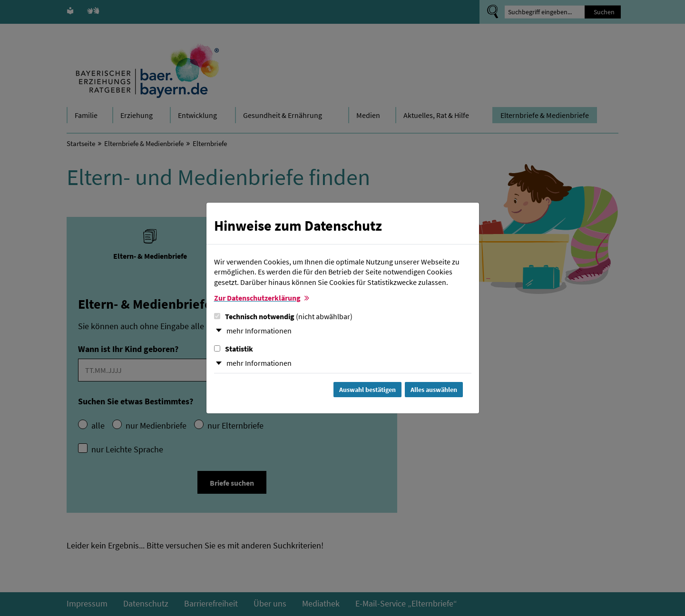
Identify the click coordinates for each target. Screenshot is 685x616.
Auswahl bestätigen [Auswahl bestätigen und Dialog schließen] (367, 390)
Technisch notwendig (283, 316)
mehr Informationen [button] (259, 331)
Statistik (234, 349)
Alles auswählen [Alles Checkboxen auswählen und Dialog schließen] (434, 390)
